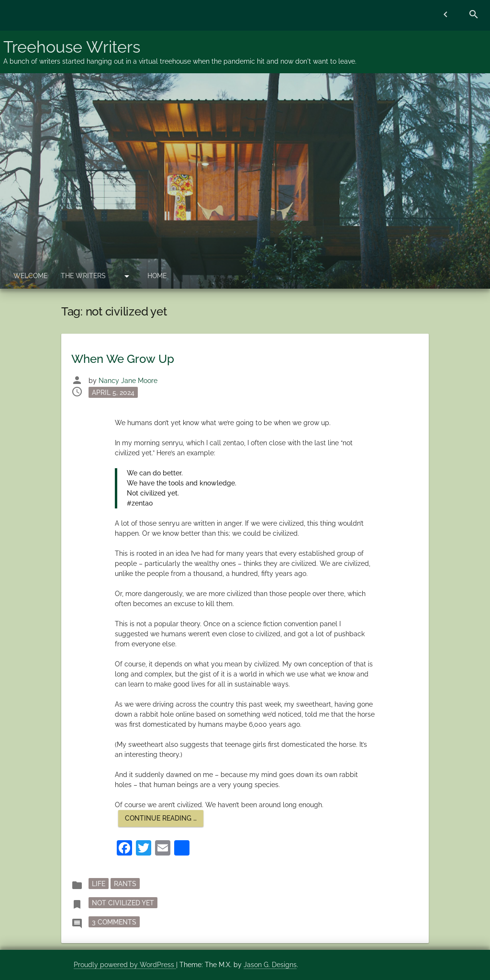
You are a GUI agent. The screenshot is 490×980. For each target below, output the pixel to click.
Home (157, 276)
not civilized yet (123, 902)
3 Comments (116, 921)
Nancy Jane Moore (128, 381)
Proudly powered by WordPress (125, 965)
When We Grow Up (123, 359)
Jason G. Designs (270, 965)
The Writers (83, 276)
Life (99, 883)
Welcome (30, 276)
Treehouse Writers (72, 47)
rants (125, 883)
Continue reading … (164, 820)
